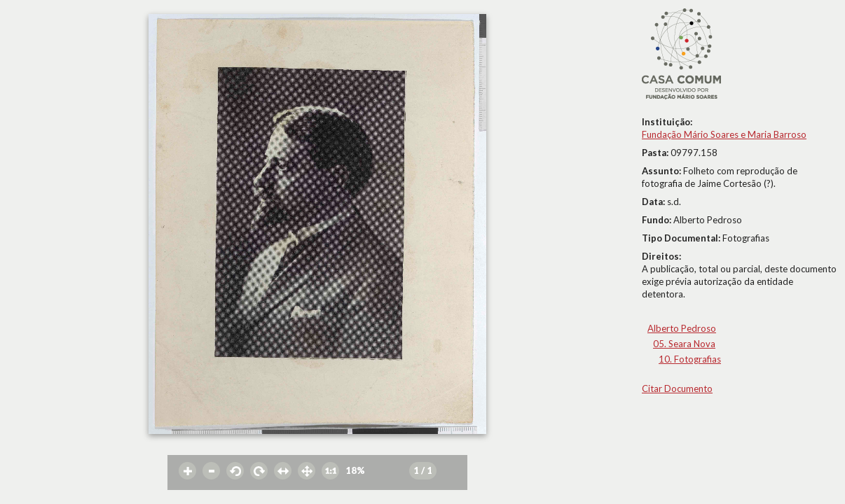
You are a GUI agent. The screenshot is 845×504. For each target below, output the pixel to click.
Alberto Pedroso (682, 328)
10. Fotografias (690, 359)
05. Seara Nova (684, 344)
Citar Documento (677, 388)
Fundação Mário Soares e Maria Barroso (724, 134)
